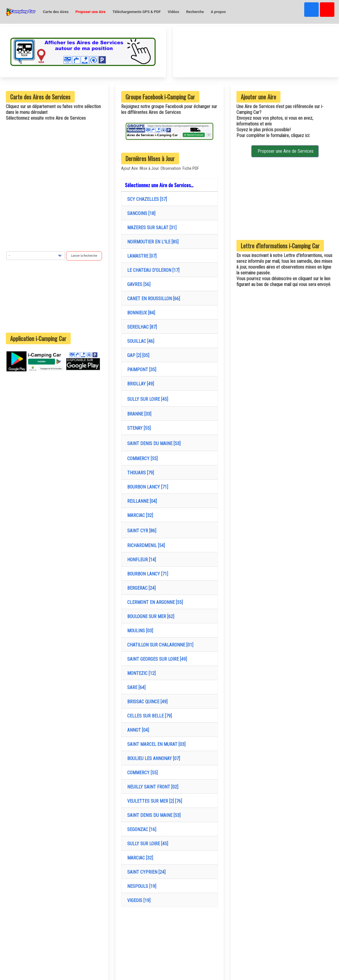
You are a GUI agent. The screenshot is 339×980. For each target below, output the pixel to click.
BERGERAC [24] (140, 588)
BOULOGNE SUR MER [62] (150, 616)
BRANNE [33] (138, 414)
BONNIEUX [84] (140, 313)
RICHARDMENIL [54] (145, 545)
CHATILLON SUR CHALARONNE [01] (159, 645)
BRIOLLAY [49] (139, 384)
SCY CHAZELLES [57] (146, 199)
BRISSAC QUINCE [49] (146, 702)
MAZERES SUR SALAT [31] (151, 228)
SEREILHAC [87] (141, 327)
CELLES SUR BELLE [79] (148, 716)
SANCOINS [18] (140, 213)
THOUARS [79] (139, 473)
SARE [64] (135, 687)
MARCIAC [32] (139, 515)
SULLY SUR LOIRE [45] (146, 399)
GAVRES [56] (138, 284)
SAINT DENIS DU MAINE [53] (153, 443)
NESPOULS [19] (141, 886)
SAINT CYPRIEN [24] (145, 872)
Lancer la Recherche (84, 256)
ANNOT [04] (137, 730)
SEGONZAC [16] (141, 829)
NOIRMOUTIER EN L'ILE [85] (152, 242)
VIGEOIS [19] (138, 900)
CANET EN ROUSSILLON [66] (152, 299)
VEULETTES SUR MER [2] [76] (153, 801)
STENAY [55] (138, 428)
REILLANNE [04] (141, 501)
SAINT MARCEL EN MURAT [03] (155, 744)
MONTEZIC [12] (140, 673)
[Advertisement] (54, 296)
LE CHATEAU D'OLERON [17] (152, 270)
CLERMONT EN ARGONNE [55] (154, 602)
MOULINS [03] (139, 631)
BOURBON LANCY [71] (146, 487)
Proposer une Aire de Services (285, 151)
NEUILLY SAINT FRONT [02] (152, 787)
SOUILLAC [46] (140, 341)
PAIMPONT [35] (141, 370)
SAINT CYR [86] (141, 531)
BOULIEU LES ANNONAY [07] (152, 758)
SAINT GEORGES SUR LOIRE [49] (156, 659)
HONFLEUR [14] (140, 560)
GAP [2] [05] (137, 355)
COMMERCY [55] (141, 459)
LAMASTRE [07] (141, 256)
